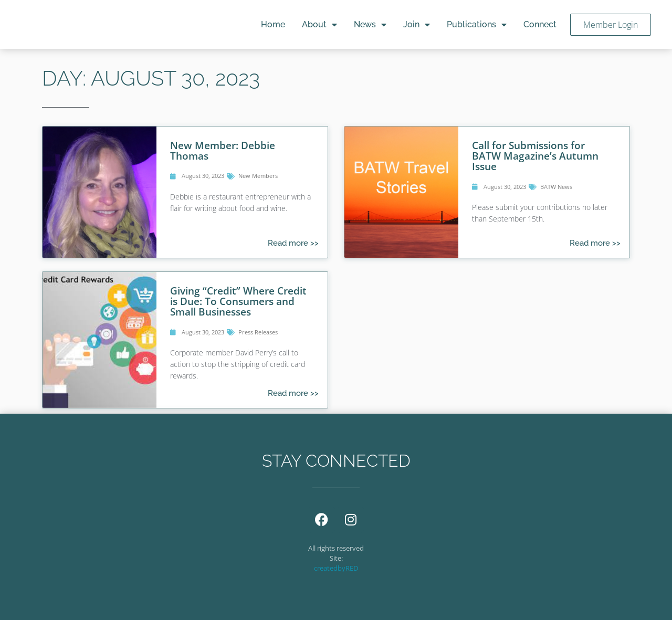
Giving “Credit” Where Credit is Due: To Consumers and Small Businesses (238, 301)
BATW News (556, 187)
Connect (540, 24)
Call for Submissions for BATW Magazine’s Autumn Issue (535, 156)
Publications (477, 25)
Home (273, 24)
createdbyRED (336, 568)
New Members (258, 176)
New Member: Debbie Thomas (223, 150)
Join (417, 25)
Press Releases (258, 332)
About (319, 25)
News (370, 25)
